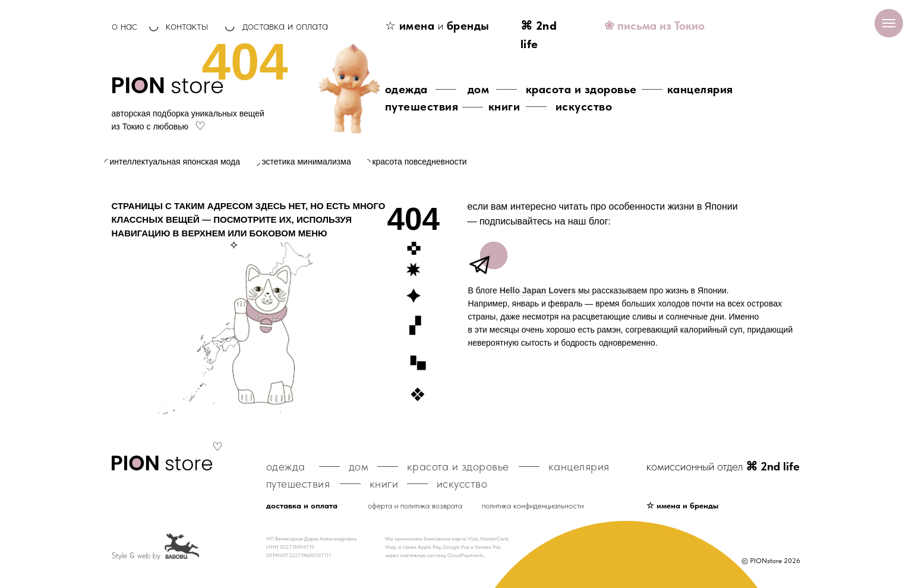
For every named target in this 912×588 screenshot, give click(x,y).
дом (479, 89)
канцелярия (700, 89)
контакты (187, 26)
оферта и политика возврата (415, 505)
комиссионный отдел (723, 466)
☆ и (437, 26)
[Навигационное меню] (889, 23)
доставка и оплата (285, 26)
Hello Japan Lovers (538, 290)
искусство (584, 106)
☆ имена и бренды (682, 505)
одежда (406, 89)
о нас (124, 26)
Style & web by (136, 555)
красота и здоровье (581, 89)
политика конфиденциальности (533, 505)
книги (504, 106)
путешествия (422, 106)
